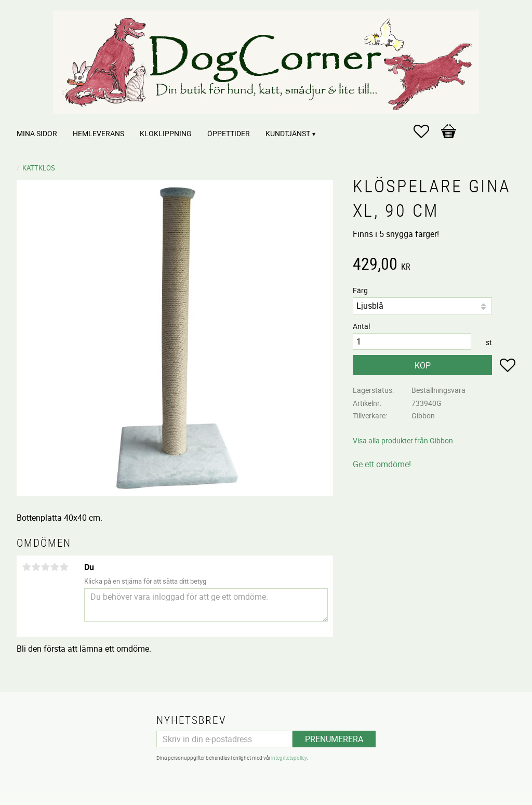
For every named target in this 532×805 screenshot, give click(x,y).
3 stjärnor (45, 567)
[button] (427, 131)
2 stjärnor (36, 567)
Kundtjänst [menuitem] (288, 133)
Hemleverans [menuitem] (98, 133)
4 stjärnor (55, 567)
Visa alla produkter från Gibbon (403, 440)
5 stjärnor (64, 567)
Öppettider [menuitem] (229, 133)
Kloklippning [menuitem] (166, 133)
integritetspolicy (289, 758)
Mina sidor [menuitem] (37, 133)
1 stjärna (26, 567)
